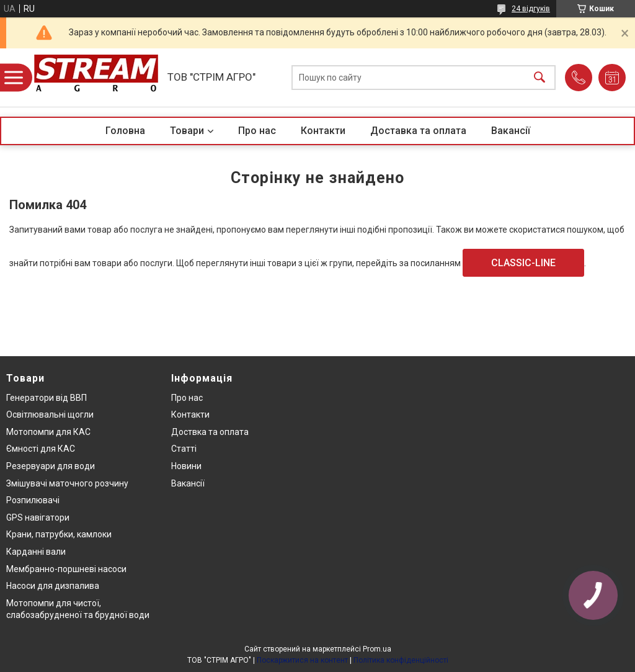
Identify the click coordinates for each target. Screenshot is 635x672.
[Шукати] (540, 78)
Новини (186, 466)
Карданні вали (36, 552)
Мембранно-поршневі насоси (66, 569)
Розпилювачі (33, 500)
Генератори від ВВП (47, 398)
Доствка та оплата (210, 432)
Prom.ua (377, 649)
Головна (125, 131)
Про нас (257, 131)
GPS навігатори (38, 517)
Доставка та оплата (418, 131)
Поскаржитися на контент (302, 660)
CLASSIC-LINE (523, 263)
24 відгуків (531, 9)
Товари (187, 131)
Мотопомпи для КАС (48, 432)
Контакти (323, 131)
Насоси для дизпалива (53, 586)
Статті (184, 449)
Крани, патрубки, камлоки (59, 534)
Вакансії (511, 131)
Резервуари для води (51, 466)
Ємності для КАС (41, 449)
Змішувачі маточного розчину (67, 483)
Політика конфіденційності (401, 660)
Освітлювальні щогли (50, 414)
